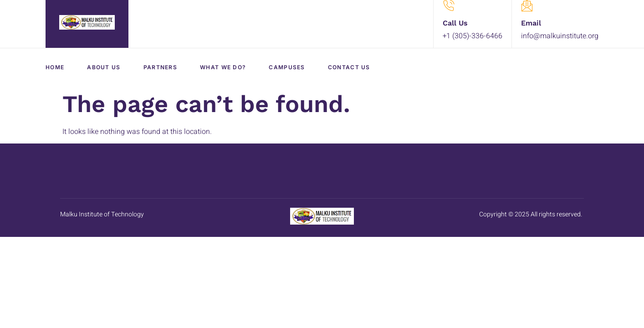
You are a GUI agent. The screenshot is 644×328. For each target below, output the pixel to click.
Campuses (287, 67)
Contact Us (349, 67)
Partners (160, 67)
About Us (104, 67)
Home (55, 67)
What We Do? (223, 67)
